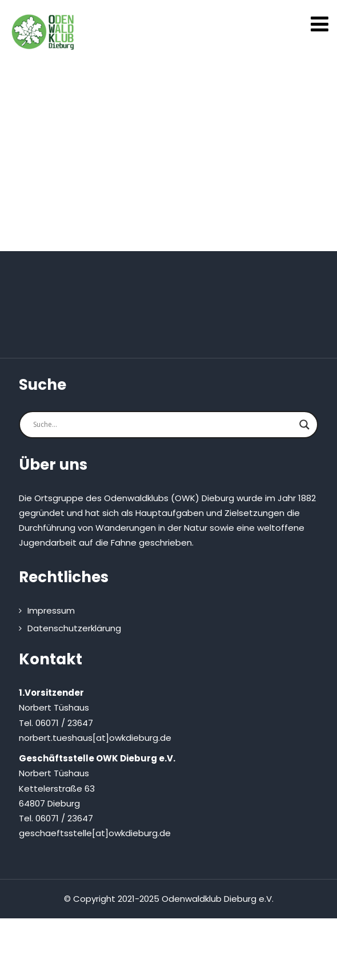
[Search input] (163, 425)
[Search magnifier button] (304, 425)
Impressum (51, 610)
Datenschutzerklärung (74, 628)
